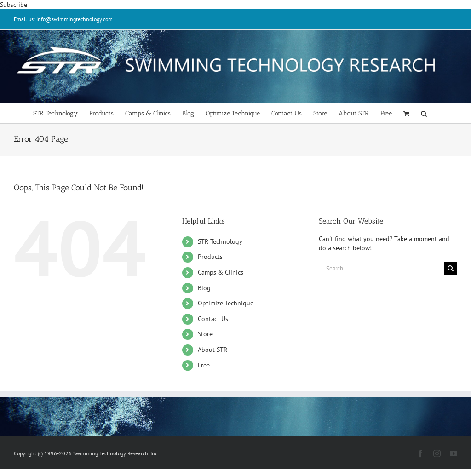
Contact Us (213, 319)
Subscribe (14, 5)
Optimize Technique (226, 303)
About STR (213, 350)
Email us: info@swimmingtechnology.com (63, 19)
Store (205, 334)
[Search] (451, 268)
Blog (204, 288)
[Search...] (381, 268)
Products (210, 257)
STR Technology (220, 241)
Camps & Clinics (221, 272)
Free (204, 365)
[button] (424, 113)
